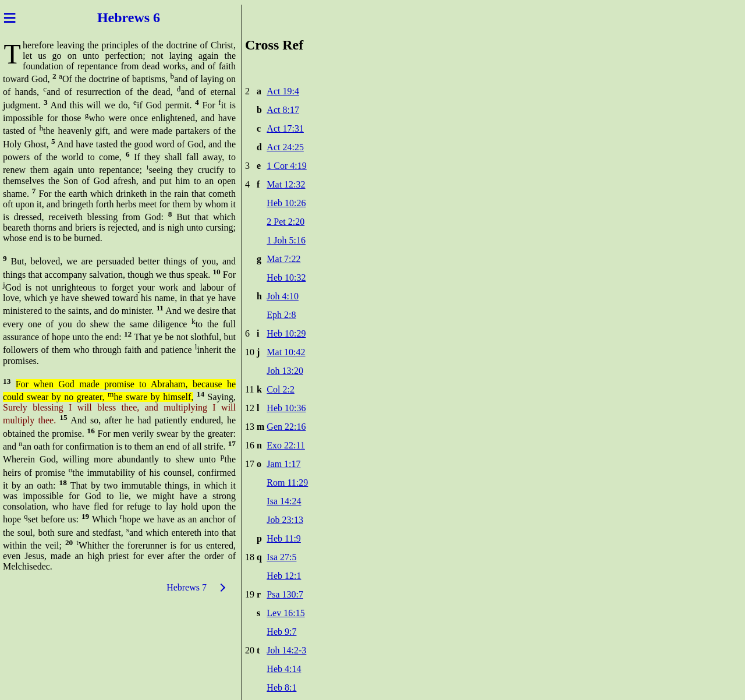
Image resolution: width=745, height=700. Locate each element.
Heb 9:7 (281, 632)
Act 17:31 (285, 128)
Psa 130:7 (285, 594)
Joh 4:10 (283, 296)
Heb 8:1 (281, 687)
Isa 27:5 (281, 557)
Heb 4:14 (284, 669)
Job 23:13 (285, 520)
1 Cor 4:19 (286, 166)
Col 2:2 (281, 389)
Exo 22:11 (286, 445)
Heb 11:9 (284, 538)
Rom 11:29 (287, 482)
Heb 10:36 (286, 408)
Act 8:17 (283, 110)
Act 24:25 (285, 147)
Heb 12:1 (284, 576)
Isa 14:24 (284, 501)
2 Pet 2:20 (285, 222)
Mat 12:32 (286, 184)
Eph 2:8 (281, 315)
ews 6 (146, 17)
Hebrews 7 (187, 587)
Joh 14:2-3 (286, 650)
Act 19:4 (283, 91)
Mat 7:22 (283, 259)
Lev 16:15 (285, 613)
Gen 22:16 (286, 427)
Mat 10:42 (286, 352)
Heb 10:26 (286, 203)
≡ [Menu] (10, 17)
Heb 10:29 (286, 333)
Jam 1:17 (283, 464)
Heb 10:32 (286, 277)
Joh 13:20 (285, 371)
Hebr (111, 17)
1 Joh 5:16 (286, 240)
